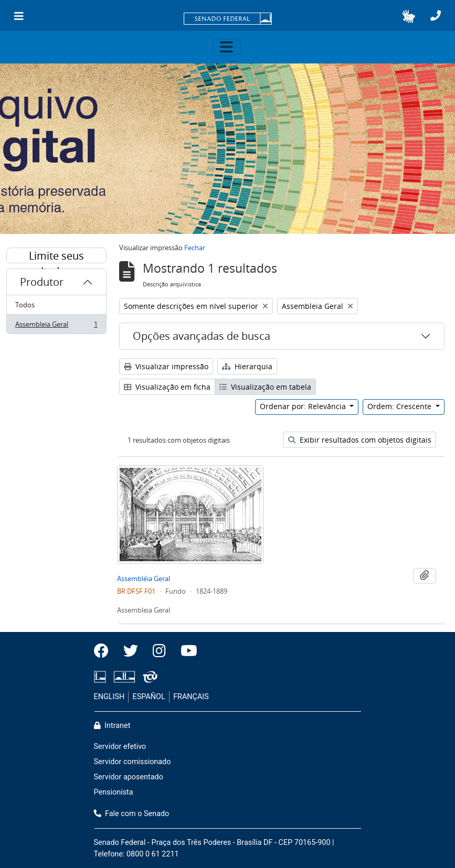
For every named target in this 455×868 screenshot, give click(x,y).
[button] (409, 16)
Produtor (42, 282)
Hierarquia (247, 366)
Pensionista (114, 792)
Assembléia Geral (144, 578)
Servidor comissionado (133, 762)
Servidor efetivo (120, 747)
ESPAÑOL (149, 697)
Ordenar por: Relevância (304, 406)
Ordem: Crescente (400, 406)
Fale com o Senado (132, 814)
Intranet (112, 726)
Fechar (195, 248)
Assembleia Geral (56, 326)
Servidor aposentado (129, 777)
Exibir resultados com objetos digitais (360, 440)
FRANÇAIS (191, 697)
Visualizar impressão (166, 366)
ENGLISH (109, 697)
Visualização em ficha (167, 387)
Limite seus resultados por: (56, 256)
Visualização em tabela (265, 387)
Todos (25, 305)
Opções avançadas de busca (202, 336)
